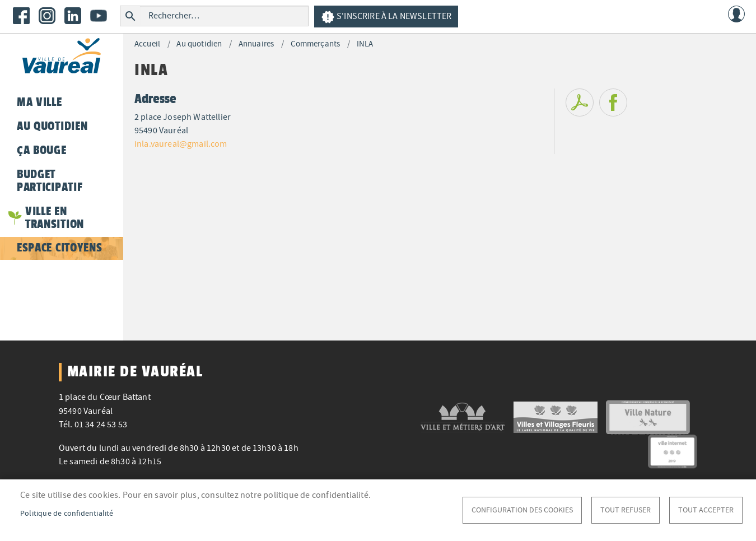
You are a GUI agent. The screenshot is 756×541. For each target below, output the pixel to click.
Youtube (99, 16)
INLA (365, 44)
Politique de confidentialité (67, 513)
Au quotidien (199, 44)
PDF (580, 102)
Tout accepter (706, 510)
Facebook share (613, 102)
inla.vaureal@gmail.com (181, 144)
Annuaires (256, 44)
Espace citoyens (59, 248)
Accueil (147, 44)
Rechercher (130, 16)
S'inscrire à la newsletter (386, 17)
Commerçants (316, 44)
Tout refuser (626, 510)
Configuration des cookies (522, 510)
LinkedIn (73, 16)
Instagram (47, 16)
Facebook (21, 16)
